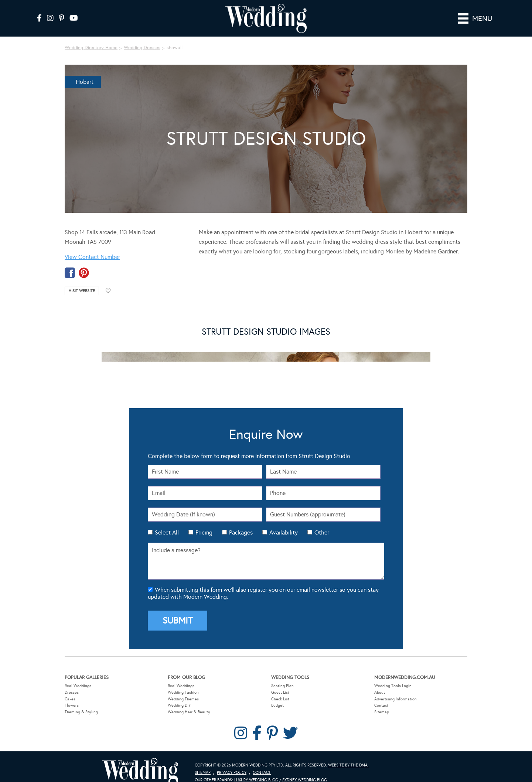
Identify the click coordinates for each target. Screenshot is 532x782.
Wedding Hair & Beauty (189, 702)
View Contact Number (92, 247)
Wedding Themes (183, 688)
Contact (381, 695)
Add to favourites (108, 281)
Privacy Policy (232, 762)
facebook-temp (70, 262)
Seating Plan (282, 675)
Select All (167, 522)
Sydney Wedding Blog (305, 770)
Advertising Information (395, 688)
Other (322, 522)
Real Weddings (78, 675)
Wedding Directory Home (91, 37)
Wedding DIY (179, 695)
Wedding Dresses (142, 37)
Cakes (70, 688)
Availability (284, 522)
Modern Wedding (140, 761)
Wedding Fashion (183, 682)
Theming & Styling (81, 702)
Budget (277, 695)
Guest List (280, 682)
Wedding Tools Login (393, 675)
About (380, 682)
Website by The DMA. (348, 755)
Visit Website (82, 281)
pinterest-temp (84, 262)
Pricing (204, 522)
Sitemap (382, 702)
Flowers (72, 695)
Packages (241, 522)
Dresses (72, 682)
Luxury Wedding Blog (256, 770)
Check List (280, 688)
